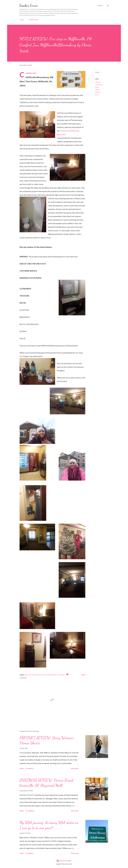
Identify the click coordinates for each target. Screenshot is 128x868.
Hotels (97, 87)
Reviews (97, 90)
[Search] (100, 6)
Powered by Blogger (64, 861)
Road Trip (98, 92)
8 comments (30, 769)
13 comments (30, 811)
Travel (97, 95)
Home (21, 20)
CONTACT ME (32, 20)
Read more (75, 769)
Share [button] (97, 72)
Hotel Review (99, 85)
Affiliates (98, 82)
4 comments (30, 853)
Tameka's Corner (29, 5)
